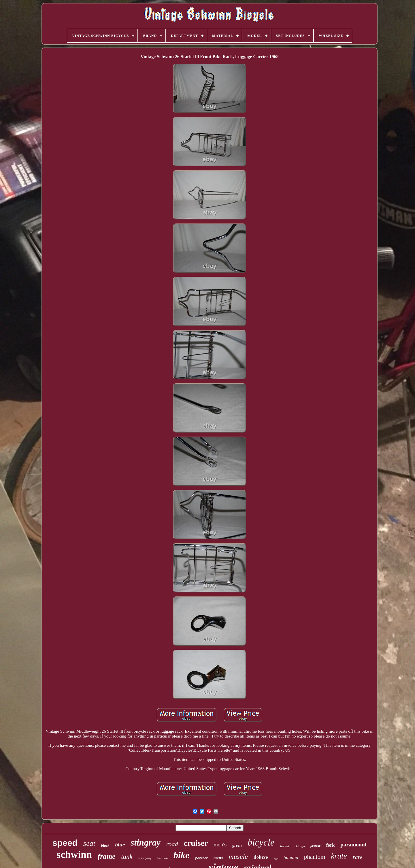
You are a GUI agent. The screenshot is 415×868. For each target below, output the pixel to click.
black (105, 845)
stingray (145, 843)
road (172, 844)
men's (220, 845)
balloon (163, 858)
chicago (300, 846)
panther (201, 858)
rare (358, 857)
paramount (353, 845)
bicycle (261, 842)
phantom (315, 857)
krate (339, 856)
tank (127, 857)
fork (330, 845)
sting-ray (145, 858)
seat (89, 843)
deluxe (261, 857)
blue (120, 845)
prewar (315, 846)
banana (291, 857)
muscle (238, 856)
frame (106, 856)
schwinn (74, 855)
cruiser (196, 843)
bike (181, 855)
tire (276, 859)
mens (218, 858)
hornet (284, 846)
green (237, 845)
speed (65, 843)
